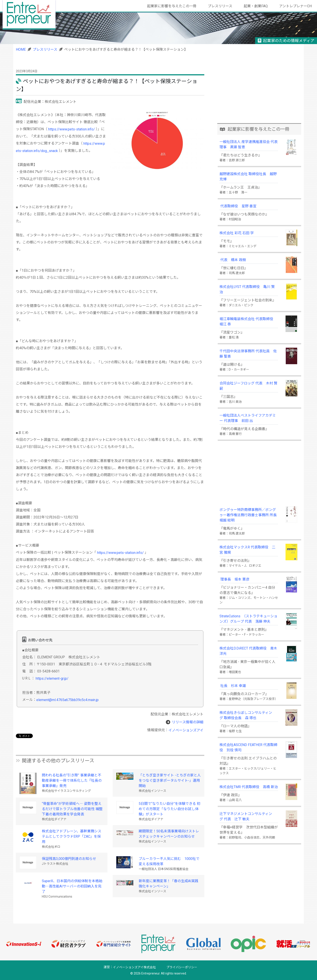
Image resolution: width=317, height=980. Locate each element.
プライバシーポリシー (182, 967)
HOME (21, 49)
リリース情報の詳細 (188, 722)
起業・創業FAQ (256, 6)
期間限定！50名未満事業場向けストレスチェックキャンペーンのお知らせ (169, 834)
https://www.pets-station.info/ (72, 129)
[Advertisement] (259, 92)
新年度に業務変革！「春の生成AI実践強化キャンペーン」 (169, 884)
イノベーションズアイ (186, 730)
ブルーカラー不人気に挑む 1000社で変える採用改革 (169, 861)
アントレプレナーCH (295, 6)
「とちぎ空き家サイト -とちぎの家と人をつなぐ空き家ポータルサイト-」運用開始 (170, 780)
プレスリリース (220, 6)
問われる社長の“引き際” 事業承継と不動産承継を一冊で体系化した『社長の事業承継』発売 (72, 780)
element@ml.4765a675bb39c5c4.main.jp (67, 700)
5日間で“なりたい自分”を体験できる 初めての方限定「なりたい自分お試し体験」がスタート (170, 809)
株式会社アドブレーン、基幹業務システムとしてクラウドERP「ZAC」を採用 (72, 836)
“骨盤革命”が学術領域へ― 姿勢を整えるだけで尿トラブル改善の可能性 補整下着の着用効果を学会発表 (72, 809)
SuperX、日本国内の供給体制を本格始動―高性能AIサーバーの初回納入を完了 (72, 886)
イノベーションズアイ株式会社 (134, 967)
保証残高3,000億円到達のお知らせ (69, 859)
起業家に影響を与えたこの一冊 (172, 6)
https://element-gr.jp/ (52, 678)
